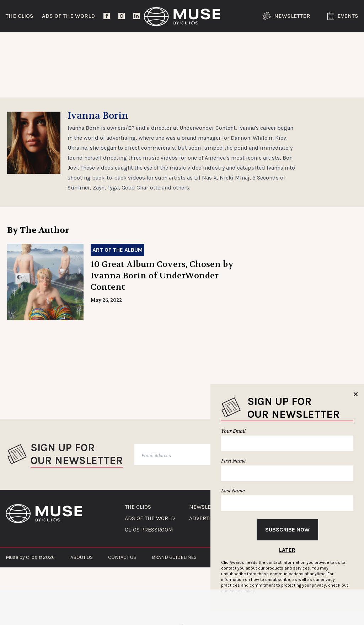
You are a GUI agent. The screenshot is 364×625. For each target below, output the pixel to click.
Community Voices (236, 44)
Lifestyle (162, 44)
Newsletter (286, 16)
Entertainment (94, 44)
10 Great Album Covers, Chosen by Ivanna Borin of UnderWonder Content (162, 299)
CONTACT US (122, 581)
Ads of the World (68, 16)
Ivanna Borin (98, 139)
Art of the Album (117, 273)
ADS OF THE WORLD (150, 542)
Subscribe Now (287, 530)
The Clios (20, 16)
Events (343, 16)
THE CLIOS (138, 530)
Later (287, 550)
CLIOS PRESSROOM (149, 553)
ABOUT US (82, 581)
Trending (25, 44)
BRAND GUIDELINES (174, 581)
